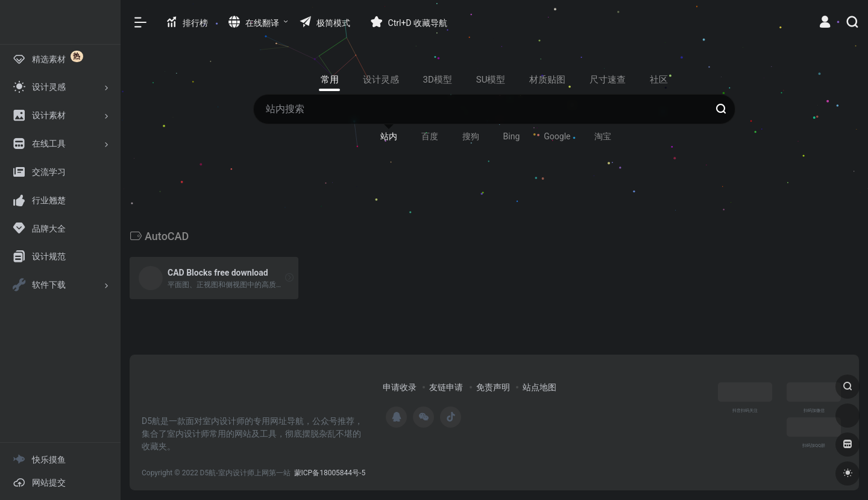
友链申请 (446, 387)
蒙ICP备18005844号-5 (330, 473)
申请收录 (400, 387)
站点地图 (539, 387)
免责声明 (493, 387)
